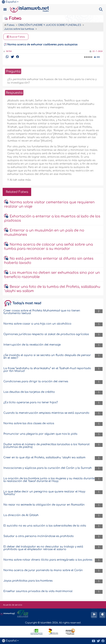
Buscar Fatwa (16, 37)
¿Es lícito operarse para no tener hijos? (31, 402)
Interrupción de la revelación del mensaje (32, 345)
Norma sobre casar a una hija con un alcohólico (37, 324)
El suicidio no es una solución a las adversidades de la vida (45, 526)
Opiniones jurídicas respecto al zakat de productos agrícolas (46, 334)
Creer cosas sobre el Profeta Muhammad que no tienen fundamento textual (42, 312)
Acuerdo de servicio (13, 605)
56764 (9, 51)
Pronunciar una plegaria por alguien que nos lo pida (40, 434)
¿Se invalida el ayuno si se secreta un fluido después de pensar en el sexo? (47, 356)
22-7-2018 (98, 51)
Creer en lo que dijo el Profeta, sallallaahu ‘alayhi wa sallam (44, 457)
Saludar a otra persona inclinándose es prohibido (39, 536)
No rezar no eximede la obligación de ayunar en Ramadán (44, 505)
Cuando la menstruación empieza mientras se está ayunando (46, 413)
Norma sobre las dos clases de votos (29, 423)
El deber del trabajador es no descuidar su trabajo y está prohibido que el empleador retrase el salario (43, 548)
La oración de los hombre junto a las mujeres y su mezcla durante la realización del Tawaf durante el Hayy (49, 480)
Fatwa (13, 18)
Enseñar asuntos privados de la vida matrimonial (38, 591)
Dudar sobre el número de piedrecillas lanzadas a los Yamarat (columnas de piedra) (47, 446)
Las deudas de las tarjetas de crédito (29, 392)
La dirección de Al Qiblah (21, 515)
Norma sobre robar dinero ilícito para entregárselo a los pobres (48, 560)
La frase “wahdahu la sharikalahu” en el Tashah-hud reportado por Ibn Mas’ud (47, 370)
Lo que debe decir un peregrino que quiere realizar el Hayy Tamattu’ (44, 493)
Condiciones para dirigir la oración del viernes (36, 381)
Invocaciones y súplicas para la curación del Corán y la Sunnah (48, 468)
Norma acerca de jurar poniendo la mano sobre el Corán (43, 570)
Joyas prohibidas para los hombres (28, 581)
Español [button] (9, 2)
